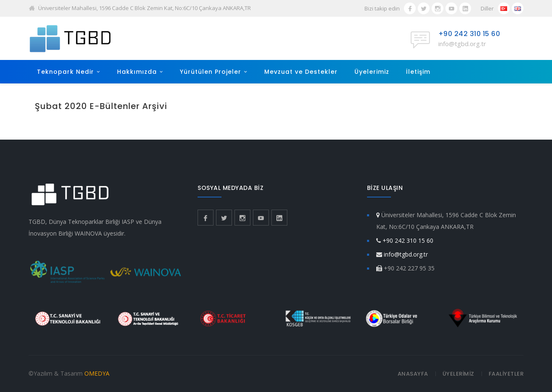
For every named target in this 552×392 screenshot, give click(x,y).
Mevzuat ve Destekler (301, 72)
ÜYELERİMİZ (458, 374)
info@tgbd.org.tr (462, 44)
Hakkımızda (137, 72)
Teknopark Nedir (65, 72)
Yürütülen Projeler (211, 72)
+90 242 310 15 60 (469, 34)
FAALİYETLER (506, 374)
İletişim (418, 72)
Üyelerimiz (372, 72)
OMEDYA (97, 373)
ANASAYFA (413, 374)
